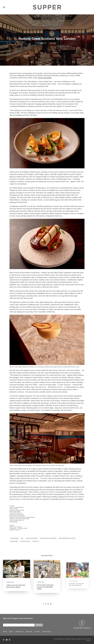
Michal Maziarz (25, 541)
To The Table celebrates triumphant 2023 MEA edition (46, 584)
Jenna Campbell (45, 78)
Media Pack (19, 632)
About (11, 632)
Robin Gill (36, 541)
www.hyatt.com (14, 522)
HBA (22, 538)
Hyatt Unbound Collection (67, 538)
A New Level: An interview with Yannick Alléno (16, 584)
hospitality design (32, 538)
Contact (37, 632)
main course (14, 541)
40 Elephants (14, 538)
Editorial (54, 43)
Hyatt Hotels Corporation (48, 538)
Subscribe (29, 632)
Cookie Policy (47, 632)
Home (5, 632)
